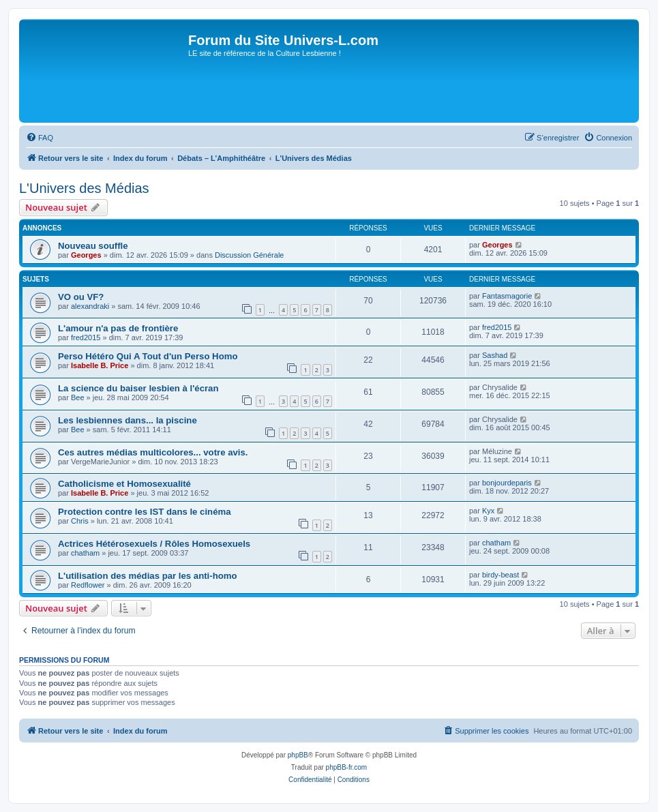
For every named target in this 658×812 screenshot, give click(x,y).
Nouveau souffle (93, 246)
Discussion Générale (250, 255)
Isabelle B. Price (100, 365)
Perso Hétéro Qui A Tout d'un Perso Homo (148, 356)
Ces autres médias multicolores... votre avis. (153, 452)
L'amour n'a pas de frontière (118, 328)
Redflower (88, 585)
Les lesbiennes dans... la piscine (128, 420)
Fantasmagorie (507, 296)
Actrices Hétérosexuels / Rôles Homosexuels (154, 544)
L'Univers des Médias (84, 188)
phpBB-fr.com (347, 767)
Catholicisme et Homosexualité (124, 484)
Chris (80, 521)
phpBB (298, 755)
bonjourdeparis (507, 483)
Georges (86, 255)
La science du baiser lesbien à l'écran (138, 388)
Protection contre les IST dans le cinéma (145, 512)
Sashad (495, 355)
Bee (78, 397)
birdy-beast (500, 575)
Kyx (488, 511)
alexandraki (90, 306)
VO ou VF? (81, 297)
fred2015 (86, 337)
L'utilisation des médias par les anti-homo (148, 576)
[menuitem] (40, 138)
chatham (85, 553)
